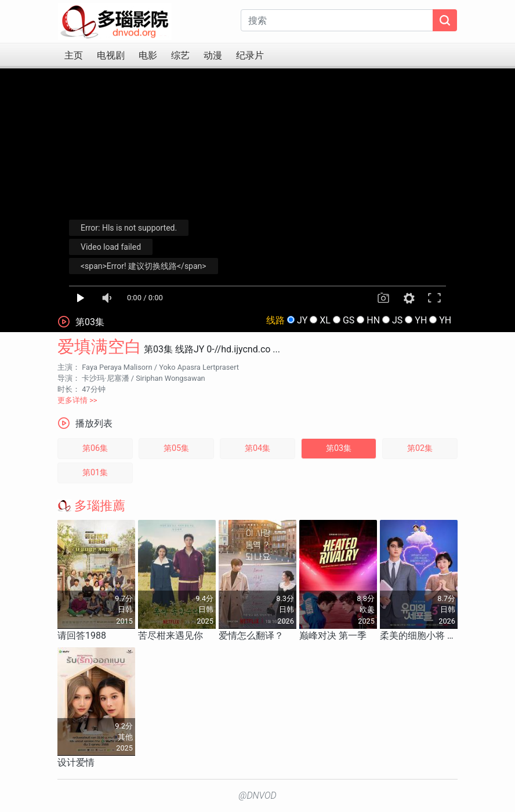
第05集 (176, 448)
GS (349, 320)
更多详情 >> (77, 400)
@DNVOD (257, 795)
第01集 (95, 473)
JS (397, 320)
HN (373, 320)
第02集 (420, 448)
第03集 (339, 448)
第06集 (95, 448)
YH (421, 320)
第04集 (257, 448)
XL (325, 320)
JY (302, 320)
